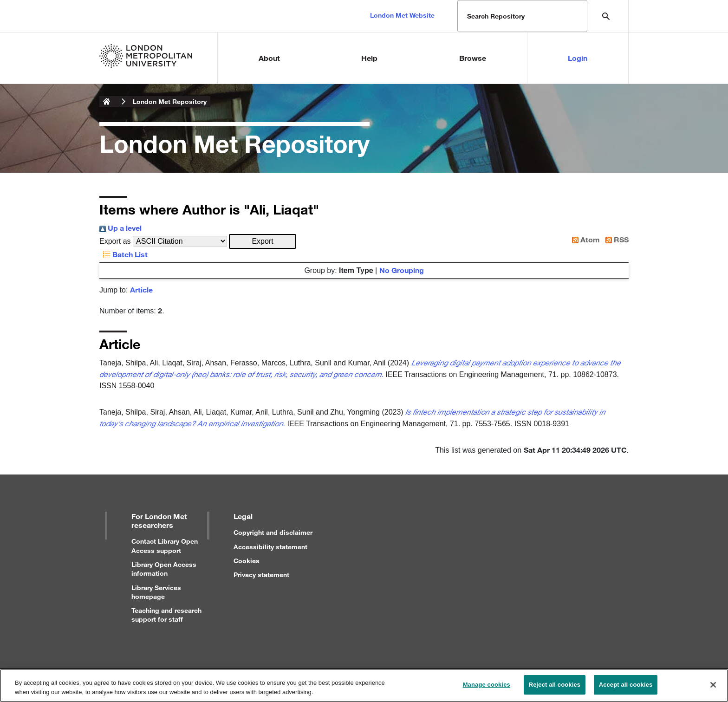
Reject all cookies (555, 688)
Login (578, 58)
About (269, 58)
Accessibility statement (270, 547)
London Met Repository (170, 101)
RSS (615, 239)
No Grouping (402, 270)
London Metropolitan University (107, 102)
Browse (473, 58)
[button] (263, 241)
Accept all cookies (626, 688)
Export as (115, 241)
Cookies (247, 561)
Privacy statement (261, 575)
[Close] (713, 688)
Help (369, 58)
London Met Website (402, 15)
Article (141, 289)
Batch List (123, 254)
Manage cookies (487, 688)
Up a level (120, 228)
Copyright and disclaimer (273, 532)
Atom (584, 239)
